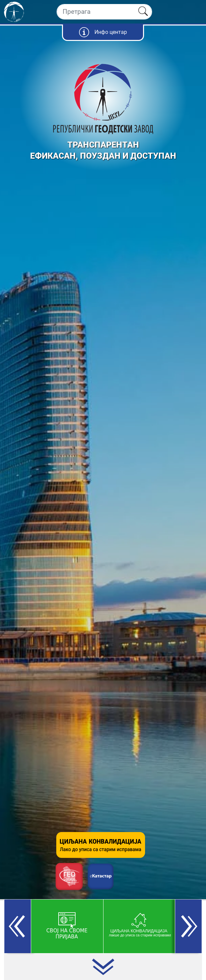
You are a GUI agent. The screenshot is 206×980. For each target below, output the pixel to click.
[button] (18, 926)
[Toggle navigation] (195, 12)
